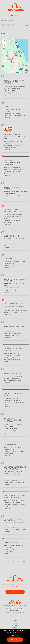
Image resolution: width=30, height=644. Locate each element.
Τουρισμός (17, 356)
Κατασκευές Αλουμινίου (12, 284)
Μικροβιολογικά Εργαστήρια (13, 167)
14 (2, 390)
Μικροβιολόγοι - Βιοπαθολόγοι (14, 170)
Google (26, 72)
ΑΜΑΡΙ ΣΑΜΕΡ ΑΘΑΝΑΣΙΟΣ (14, 304)
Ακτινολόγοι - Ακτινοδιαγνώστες (14, 214)
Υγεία (25, 192)
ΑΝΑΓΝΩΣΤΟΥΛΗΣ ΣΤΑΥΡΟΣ (14, 326)
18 (2, 516)
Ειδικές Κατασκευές (10, 447)
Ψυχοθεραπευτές (17, 376)
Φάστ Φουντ (8, 500)
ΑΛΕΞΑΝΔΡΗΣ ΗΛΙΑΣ (12, 236)
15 (2, 414)
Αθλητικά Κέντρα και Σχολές (13, 141)
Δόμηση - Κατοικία (19, 262)
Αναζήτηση (27, 25)
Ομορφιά (7, 143)
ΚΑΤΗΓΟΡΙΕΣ (15, 621)
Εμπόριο (22, 87)
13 (2, 369)
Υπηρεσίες (7, 111)
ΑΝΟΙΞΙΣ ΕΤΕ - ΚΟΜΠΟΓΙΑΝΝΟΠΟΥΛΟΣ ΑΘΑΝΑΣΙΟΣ (13, 420)
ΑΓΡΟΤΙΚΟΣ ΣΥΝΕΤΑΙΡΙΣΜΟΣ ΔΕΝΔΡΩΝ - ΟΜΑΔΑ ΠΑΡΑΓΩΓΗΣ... (14, 82)
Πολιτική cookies (20, 633)
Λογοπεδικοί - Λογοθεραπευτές (14, 109)
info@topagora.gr (15, 611)
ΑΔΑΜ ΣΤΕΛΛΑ (9, 107)
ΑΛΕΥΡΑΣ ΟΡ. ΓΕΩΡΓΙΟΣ (13, 259)
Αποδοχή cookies (15, 640)
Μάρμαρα (19, 447)
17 (2, 491)
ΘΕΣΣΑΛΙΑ (7, 91)
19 (2, 538)
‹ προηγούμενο (6, 562)
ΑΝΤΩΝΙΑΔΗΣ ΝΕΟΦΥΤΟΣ (13, 445)
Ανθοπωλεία (8, 398)
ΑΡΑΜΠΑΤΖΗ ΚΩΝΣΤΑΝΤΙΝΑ (14, 520)
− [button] (4, 43)
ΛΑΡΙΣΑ (18, 89)
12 (2, 345)
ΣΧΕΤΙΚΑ (15, 628)
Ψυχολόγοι (8, 376)
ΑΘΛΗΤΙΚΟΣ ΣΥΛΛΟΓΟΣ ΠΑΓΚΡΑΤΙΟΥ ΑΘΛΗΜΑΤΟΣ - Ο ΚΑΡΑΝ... (15, 136)
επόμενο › (4, 564)
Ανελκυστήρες (9, 262)
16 (2, 463)
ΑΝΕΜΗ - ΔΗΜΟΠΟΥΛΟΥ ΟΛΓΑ (15, 373)
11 (2, 322)
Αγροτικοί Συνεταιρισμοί (12, 87)
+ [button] (4, 41)
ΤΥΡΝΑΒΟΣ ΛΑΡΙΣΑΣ (10, 89)
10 (2, 299)
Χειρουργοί (8, 329)
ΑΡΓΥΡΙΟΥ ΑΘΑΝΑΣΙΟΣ (12, 543)
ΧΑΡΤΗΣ (15, 623)
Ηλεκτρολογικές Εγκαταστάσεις (14, 546)
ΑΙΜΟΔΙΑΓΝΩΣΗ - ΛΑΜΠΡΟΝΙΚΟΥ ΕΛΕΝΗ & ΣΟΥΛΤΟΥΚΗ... (13, 163)
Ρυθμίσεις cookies (15, 636)
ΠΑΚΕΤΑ (15, 592)
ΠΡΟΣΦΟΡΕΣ (15, 626)
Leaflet (18, 72)
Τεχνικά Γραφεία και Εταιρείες (13, 425)
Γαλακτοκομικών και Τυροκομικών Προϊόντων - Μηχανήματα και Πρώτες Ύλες (15, 474)
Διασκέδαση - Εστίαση (19, 500)
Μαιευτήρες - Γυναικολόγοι (13, 239)
